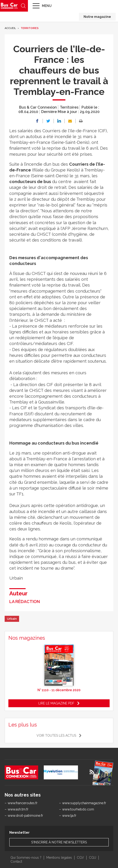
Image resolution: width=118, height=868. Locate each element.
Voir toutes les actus (56, 736)
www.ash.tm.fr (18, 809)
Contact (16, 862)
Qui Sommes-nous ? (26, 858)
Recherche (23, 6)
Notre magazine (97, 17)
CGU (93, 858)
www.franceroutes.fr (23, 803)
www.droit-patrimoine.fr (25, 816)
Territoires (30, 28)
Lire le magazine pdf (56, 703)
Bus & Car (9, 6)
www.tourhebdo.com (78, 809)
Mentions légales (59, 858)
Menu (47, 6)
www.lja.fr (69, 816)
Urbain (12, 619)
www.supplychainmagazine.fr (84, 803)
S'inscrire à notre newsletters (59, 842)
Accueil (10, 28)
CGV (80, 858)
